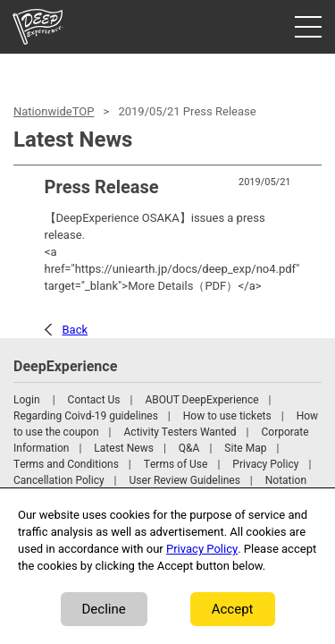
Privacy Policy (265, 464)
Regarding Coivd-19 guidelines (86, 416)
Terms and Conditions (66, 464)
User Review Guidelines (185, 480)
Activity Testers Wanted (180, 432)
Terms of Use (176, 464)
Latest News (124, 448)
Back (75, 330)
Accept (233, 609)
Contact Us (94, 400)
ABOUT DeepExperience (201, 400)
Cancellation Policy (59, 480)
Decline (104, 609)
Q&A (189, 448)
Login (27, 400)
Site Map (245, 448)
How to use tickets (227, 416)
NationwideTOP (54, 111)
